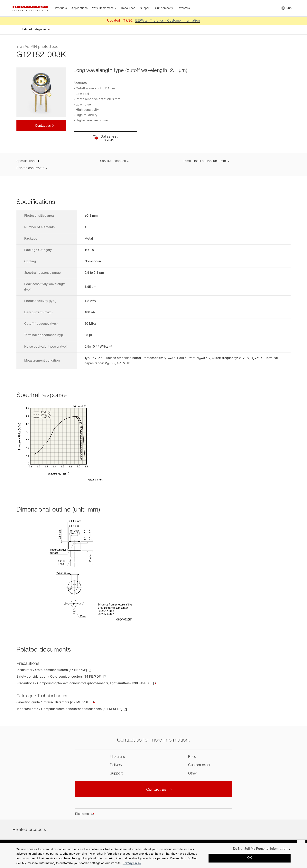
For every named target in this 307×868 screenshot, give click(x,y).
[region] (153, 856)
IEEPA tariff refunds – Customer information (167, 21)
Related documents (30, 168)
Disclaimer (83, 814)
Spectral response (113, 161)
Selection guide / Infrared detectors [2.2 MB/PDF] (53, 703)
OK (250, 858)
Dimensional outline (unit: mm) (205, 161)
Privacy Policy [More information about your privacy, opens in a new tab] (132, 863)
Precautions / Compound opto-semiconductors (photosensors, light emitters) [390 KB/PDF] (84, 683)
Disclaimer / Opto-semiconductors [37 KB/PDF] (52, 670)
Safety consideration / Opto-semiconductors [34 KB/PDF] (59, 677)
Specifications (26, 161)
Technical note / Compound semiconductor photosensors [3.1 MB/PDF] (69, 709)
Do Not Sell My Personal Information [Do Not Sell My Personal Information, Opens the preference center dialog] (260, 849)
